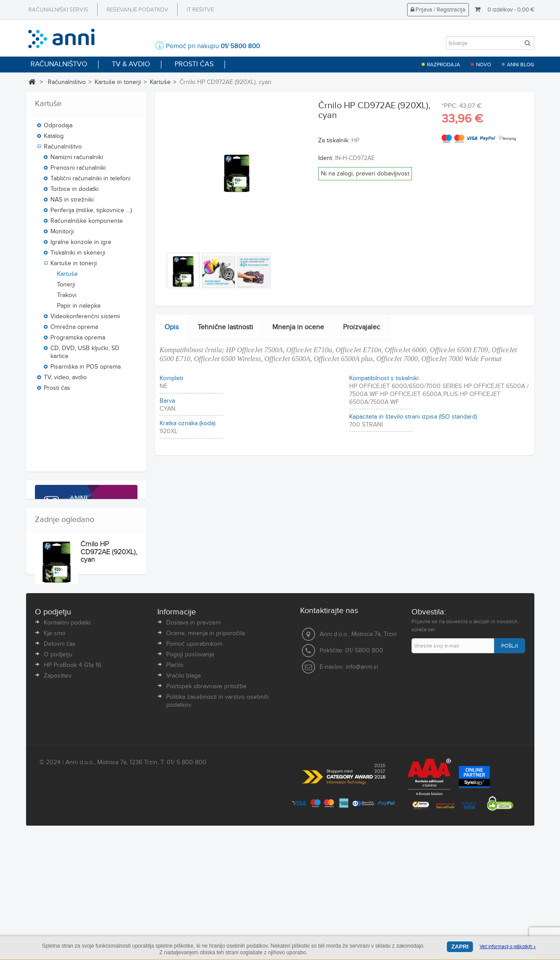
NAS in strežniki (72, 202)
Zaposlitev (58, 818)
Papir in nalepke (79, 309)
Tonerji (66, 287)
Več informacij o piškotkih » (508, 947)
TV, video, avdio (65, 380)
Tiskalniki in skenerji (78, 255)
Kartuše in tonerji (118, 82)
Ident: (326, 158)
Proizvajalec (362, 327)
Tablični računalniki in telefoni (90, 181)
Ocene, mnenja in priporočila (206, 775)
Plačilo (175, 807)
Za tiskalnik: (334, 141)
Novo (484, 65)
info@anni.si (362, 809)
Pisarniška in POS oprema (86, 370)
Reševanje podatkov (137, 10)
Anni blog (521, 65)
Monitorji (62, 234)
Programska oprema (78, 340)
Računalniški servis (58, 10)
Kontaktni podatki (67, 765)
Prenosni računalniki (78, 171)
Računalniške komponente (87, 224)
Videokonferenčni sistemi (85, 319)
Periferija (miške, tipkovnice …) (91, 213)
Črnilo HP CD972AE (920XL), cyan (109, 674)
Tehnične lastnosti (225, 327)
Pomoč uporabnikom (194, 786)
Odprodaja (58, 128)
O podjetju (58, 796)
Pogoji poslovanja (190, 796)
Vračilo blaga (183, 818)
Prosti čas (57, 391)
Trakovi (67, 298)
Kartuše (160, 82)
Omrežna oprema (74, 330)
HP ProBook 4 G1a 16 (72, 807)
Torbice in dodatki (74, 192)
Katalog (54, 139)
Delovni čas (60, 786)
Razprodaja (444, 65)
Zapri (460, 947)
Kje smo (55, 775)
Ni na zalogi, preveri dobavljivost (365, 174)
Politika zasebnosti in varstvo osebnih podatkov (217, 843)
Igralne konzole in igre (81, 245)
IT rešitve (200, 10)
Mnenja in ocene (298, 327)
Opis (171, 327)
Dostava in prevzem (193, 765)
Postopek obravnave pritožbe (206, 828)
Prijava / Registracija (438, 10)
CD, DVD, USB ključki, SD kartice (85, 355)
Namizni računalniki (77, 160)
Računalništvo (67, 82)
